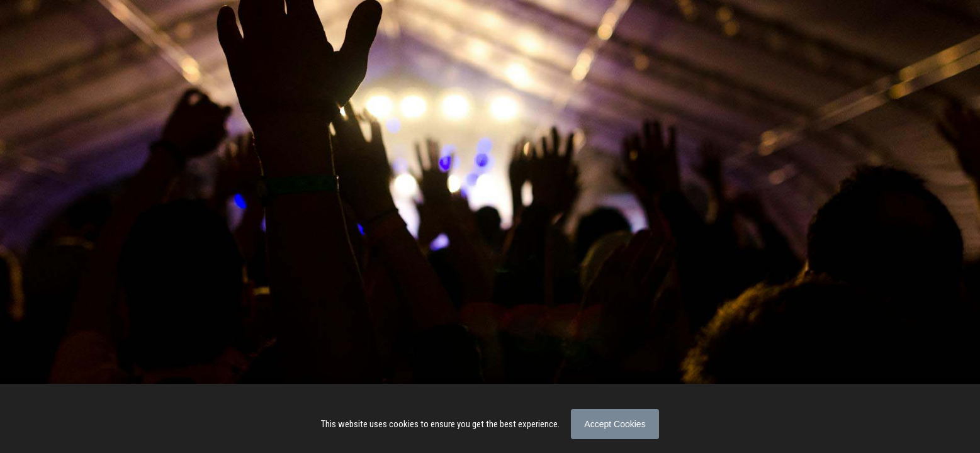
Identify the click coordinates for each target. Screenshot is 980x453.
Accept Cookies (615, 424)
